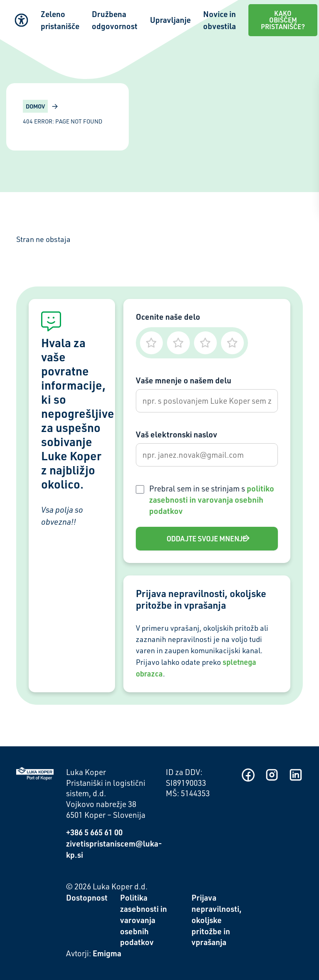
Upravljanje (170, 20)
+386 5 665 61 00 (94, 832)
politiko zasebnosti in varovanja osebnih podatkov (212, 500)
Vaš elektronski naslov (177, 434)
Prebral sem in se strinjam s (212, 500)
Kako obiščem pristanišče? (283, 20)
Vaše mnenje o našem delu (184, 380)
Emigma (107, 953)
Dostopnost (87, 897)
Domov (35, 106)
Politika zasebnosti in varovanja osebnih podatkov (144, 920)
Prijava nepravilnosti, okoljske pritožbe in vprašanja (217, 920)
